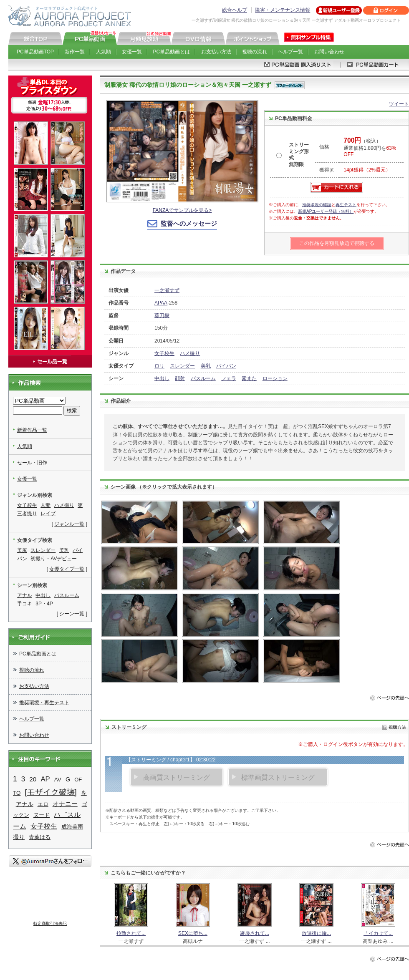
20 (33, 779)
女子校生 (164, 353)
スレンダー (182, 366)
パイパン (226, 366)
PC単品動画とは (172, 52)
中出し (162, 378)
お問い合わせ (329, 52)
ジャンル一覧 (69, 524)
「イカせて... (378, 933)
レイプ (48, 514)
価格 (324, 147)
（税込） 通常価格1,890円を (370, 148)
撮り (19, 837)
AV (58, 780)
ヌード (42, 815)
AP (45, 779)
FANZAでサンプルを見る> (182, 210)
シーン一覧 (72, 614)
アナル (25, 595)
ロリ (159, 366)
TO (17, 793)
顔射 (180, 378)
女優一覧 (132, 52)
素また (249, 378)
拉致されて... (131, 933)
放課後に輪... (316, 933)
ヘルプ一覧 (290, 52)
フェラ (229, 378)
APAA (161, 303)
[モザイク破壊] (50, 792)
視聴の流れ (255, 52)
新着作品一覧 (32, 430)
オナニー (65, 804)
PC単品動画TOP (35, 52)
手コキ (25, 604)
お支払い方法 (216, 52)
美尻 (22, 550)
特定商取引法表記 (50, 923)
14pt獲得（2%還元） (367, 170)
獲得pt (326, 170)
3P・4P (44, 604)
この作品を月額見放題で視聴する (337, 243)
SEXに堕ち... (193, 933)
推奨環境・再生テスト (44, 703)
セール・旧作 (32, 463)
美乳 (206, 366)
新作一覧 (75, 52)
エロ (43, 804)
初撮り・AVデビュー (54, 559)
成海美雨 (72, 827)
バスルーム (203, 378)
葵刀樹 (162, 315)
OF (78, 780)
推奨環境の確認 (317, 205)
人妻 (45, 505)
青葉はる (40, 837)
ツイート (399, 104)
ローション (275, 378)
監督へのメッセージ (189, 223)
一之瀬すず (167, 290)
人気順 (104, 52)
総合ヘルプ (235, 10)
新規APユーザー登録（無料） (326, 211)
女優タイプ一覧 (67, 569)
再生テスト (346, 205)
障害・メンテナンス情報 (283, 10)
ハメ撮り (190, 353)
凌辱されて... (255, 933)
